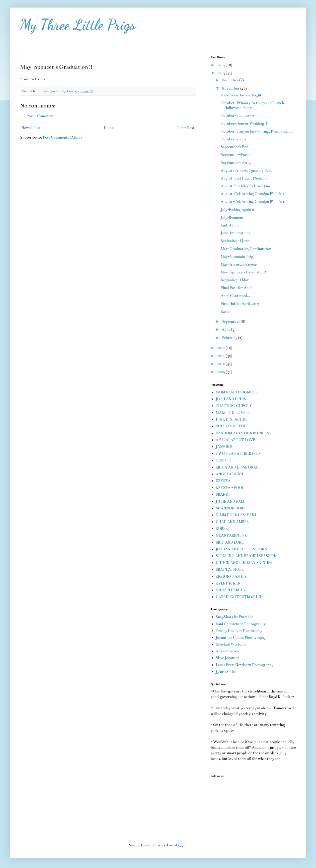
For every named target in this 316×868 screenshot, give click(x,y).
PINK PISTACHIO (231, 419)
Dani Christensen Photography (241, 624)
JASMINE (224, 447)
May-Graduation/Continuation (246, 249)
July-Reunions (232, 217)
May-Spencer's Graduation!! (244, 272)
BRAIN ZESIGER (230, 569)
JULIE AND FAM (230, 501)
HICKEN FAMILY (231, 590)
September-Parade (236, 155)
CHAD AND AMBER (232, 522)
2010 (221, 364)
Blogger (180, 845)
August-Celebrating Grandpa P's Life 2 (253, 194)
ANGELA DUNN (229, 474)
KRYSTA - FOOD (230, 488)
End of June (230, 225)
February (230, 338)
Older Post (185, 128)
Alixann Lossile (228, 651)
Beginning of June (235, 241)
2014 (221, 65)
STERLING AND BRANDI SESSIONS (247, 556)
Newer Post (31, 128)
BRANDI (223, 494)
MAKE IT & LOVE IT (233, 413)
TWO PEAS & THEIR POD (238, 453)
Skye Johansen (227, 658)
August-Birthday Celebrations (246, 186)
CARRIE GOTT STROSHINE (240, 597)
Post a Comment (40, 116)
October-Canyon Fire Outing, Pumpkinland (257, 131)
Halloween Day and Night (241, 95)
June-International (236, 233)
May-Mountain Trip (237, 257)
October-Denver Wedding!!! (245, 124)
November (231, 88)
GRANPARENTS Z (231, 535)
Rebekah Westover (231, 644)
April (226, 329)
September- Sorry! (237, 162)
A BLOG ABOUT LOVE (235, 440)
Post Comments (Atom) (62, 137)
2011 (221, 356)
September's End (234, 147)
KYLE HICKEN (228, 583)
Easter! (227, 311)
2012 (221, 348)
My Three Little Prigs (78, 25)
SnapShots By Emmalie (234, 617)
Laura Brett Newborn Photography (245, 665)
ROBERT (223, 529)
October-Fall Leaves (238, 115)
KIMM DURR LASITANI (236, 515)
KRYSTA (223, 481)
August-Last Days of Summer (245, 178)
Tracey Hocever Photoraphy (239, 631)
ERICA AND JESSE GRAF (237, 467)
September (231, 321)
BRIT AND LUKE (230, 542)
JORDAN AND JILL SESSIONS (241, 549)
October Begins (233, 139)
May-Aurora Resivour (239, 264)
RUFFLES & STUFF (232, 426)
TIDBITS (223, 460)
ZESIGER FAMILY (231, 576)
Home (109, 128)
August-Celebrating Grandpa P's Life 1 (253, 202)
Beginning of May (235, 280)
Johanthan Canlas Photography (241, 638)
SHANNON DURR (231, 508)
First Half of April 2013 (240, 304)
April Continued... (235, 296)
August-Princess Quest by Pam (246, 170)
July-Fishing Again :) (237, 210)
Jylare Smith (226, 672)
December (230, 80)
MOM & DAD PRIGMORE (237, 392)
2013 (221, 73)
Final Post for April (236, 288)
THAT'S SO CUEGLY (234, 406)
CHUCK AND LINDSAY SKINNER (244, 563)
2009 (221, 372)
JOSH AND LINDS (231, 399)
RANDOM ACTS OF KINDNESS (242, 433)
